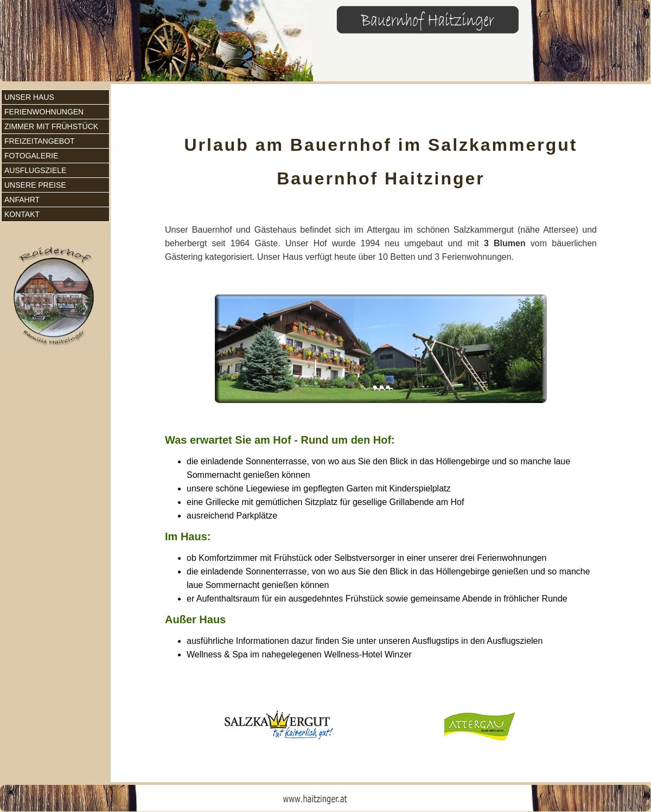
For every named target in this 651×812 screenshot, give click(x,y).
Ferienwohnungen (44, 112)
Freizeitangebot (40, 141)
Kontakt (22, 214)
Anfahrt (22, 200)
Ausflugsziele (35, 170)
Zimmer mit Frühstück (51, 126)
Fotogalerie (31, 156)
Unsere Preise (35, 185)
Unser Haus (29, 97)
